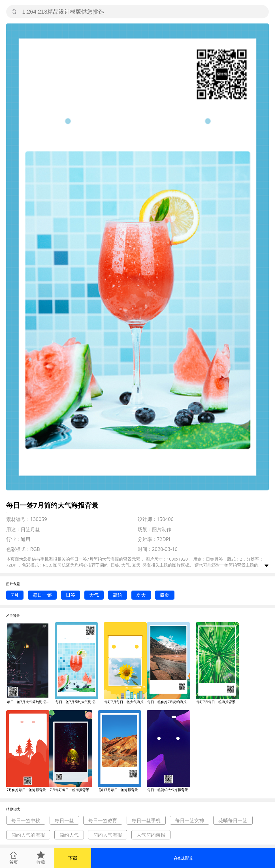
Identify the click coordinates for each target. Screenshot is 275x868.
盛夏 (165, 595)
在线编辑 (183, 858)
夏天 (141, 595)
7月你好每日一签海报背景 (26, 790)
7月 (15, 595)
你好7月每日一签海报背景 (216, 702)
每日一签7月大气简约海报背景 (28, 702)
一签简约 (229, 565)
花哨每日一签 (233, 820)
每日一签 (42, 595)
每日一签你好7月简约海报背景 (169, 702)
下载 (73, 858)
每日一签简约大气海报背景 (168, 790)
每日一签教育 (103, 820)
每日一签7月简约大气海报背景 (77, 702)
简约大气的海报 (28, 835)
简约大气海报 (108, 835)
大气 (94, 595)
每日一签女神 (189, 820)
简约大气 (69, 835)
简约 (118, 595)
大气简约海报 (151, 835)
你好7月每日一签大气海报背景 (125, 702)
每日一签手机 (146, 820)
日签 (71, 595)
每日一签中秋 (26, 820)
